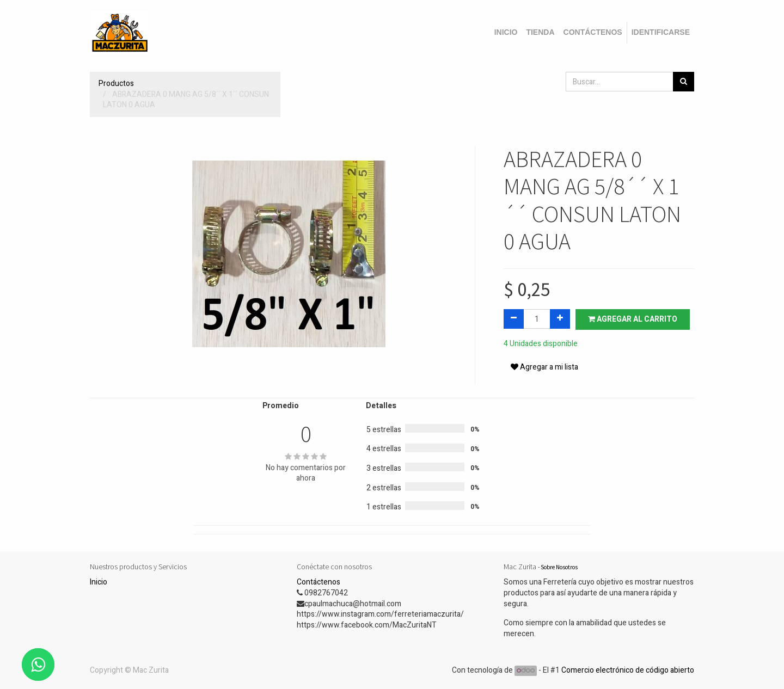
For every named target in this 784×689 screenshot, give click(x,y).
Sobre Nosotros (559, 567)
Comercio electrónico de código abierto (628, 670)
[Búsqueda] (684, 82)
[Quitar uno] (514, 319)
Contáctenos (318, 582)
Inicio (99, 582)
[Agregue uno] (560, 319)
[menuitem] (506, 33)
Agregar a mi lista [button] (544, 367)
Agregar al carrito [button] (633, 319)
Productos (116, 84)
